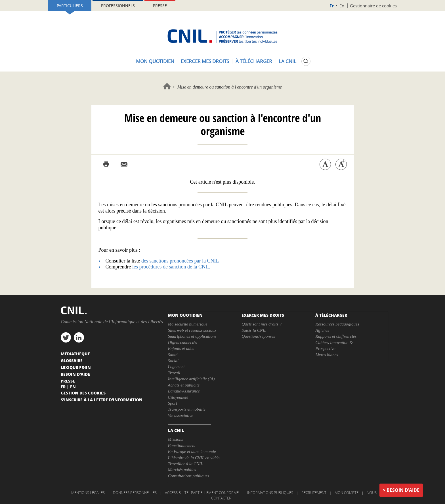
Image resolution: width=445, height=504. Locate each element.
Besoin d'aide (403, 490)
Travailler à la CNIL (186, 464)
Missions (176, 439)
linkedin (79, 337)
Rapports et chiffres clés (336, 336)
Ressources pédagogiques (337, 324)
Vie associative (181, 415)
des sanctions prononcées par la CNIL (180, 261)
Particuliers (70, 6)
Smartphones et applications (192, 336)
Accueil (167, 86)
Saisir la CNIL (254, 330)
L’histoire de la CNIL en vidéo (194, 458)
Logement (176, 367)
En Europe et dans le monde (192, 451)
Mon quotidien (155, 61)
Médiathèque (75, 354)
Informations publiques (270, 493)
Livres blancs (327, 355)
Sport (173, 403)
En (342, 6)
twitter (66, 337)
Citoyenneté (178, 397)
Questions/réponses (258, 336)
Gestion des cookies (83, 393)
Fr (332, 6)
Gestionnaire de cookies (373, 6)
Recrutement (314, 493)
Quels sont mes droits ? (261, 324)
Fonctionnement (182, 446)
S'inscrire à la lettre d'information (102, 400)
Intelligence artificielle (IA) (191, 379)
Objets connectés (182, 343)
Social (173, 361)
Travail (174, 373)
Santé (173, 355)
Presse (160, 6)
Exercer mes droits (205, 61)
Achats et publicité (184, 385)
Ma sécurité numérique (188, 324)
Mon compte (347, 493)
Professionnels (118, 6)
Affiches (322, 330)
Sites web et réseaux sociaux (192, 330)
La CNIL (287, 61)
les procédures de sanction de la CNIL (171, 267)
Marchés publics (182, 470)
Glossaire (72, 360)
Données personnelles (135, 493)
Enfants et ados (181, 348)
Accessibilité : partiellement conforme (202, 493)
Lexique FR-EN (76, 367)
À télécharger (254, 61)
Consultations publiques (189, 476)
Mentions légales (88, 493)
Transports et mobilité (187, 409)
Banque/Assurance (184, 391)
